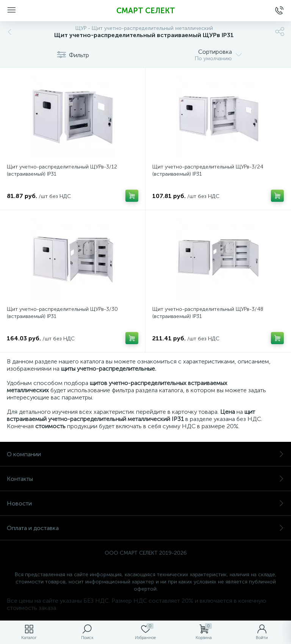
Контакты (145, 479)
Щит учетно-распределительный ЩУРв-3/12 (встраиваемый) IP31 (62, 170)
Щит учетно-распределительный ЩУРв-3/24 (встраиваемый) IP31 (208, 170)
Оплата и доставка (145, 528)
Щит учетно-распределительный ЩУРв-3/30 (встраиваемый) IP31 (62, 313)
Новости (145, 503)
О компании (145, 454)
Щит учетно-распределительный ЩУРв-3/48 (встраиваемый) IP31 (208, 313)
